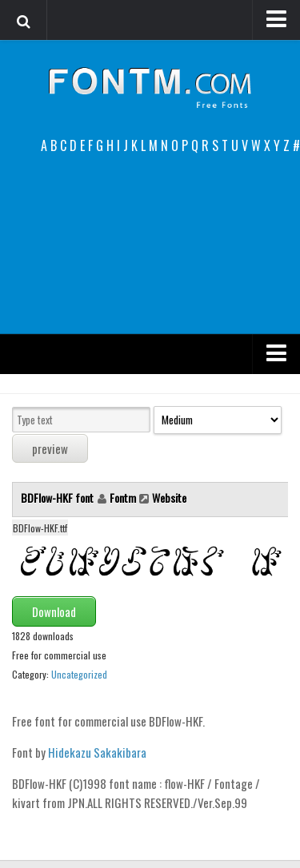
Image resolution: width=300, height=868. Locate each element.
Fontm (123, 498)
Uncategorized (79, 674)
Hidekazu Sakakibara (97, 752)
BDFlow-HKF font (58, 498)
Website (169, 498)
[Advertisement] (150, 245)
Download (54, 611)
